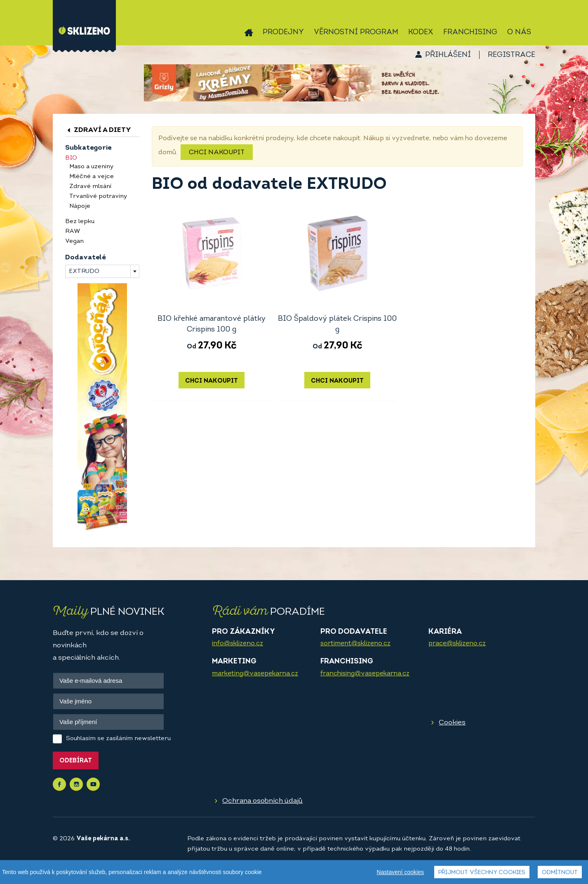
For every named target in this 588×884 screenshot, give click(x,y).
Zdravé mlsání (90, 187)
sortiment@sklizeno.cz (355, 644)
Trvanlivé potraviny (98, 196)
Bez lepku (80, 222)
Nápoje (80, 206)
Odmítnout (560, 873)
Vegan (74, 241)
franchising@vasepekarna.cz (365, 674)
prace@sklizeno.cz (457, 644)
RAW (73, 232)
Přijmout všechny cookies (482, 873)
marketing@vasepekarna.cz (255, 674)
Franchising (470, 32)
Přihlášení (448, 55)
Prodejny (283, 32)
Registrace (512, 55)
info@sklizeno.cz (238, 644)
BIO (71, 158)
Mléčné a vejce (92, 177)
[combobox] (102, 271)
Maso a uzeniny (91, 167)
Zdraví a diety (98, 130)
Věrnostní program (356, 32)
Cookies (452, 723)
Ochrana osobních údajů (262, 801)
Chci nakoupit (217, 153)
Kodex (421, 32)
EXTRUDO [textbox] (84, 272)
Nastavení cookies (400, 872)
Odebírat (76, 761)
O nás (519, 32)
